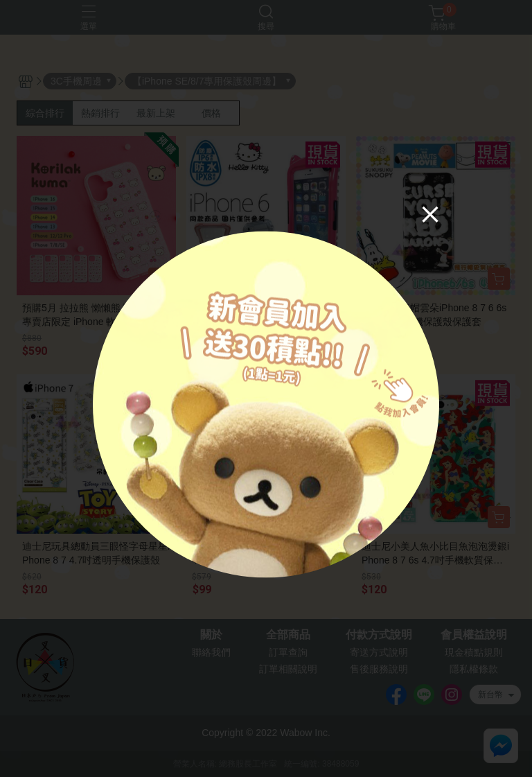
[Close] (430, 213)
